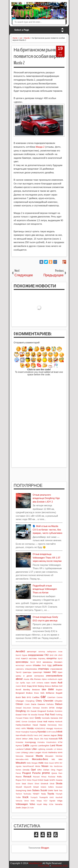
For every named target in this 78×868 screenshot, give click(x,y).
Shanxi (30, 784)
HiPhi (24, 728)
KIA (61, 739)
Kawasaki (53, 739)
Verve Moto (29, 801)
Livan (18, 753)
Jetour (25, 739)
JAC (41, 735)
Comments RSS (60, 866)
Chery (39, 701)
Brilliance (50, 693)
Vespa (39, 801)
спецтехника (31, 669)
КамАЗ (24, 658)
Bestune (36, 690)
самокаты (20, 669)
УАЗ (54, 672)
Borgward (20, 693)
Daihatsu (50, 704)
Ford (52, 714)
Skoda (59, 783)
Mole (29, 763)
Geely (38, 718)
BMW (51, 689)
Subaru (36, 790)
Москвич (58, 662)
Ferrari (41, 715)
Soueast (59, 787)
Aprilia (22, 683)
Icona (54, 732)
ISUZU (30, 735)
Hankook (59, 722)
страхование (56, 669)
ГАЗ (46, 655)
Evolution (58, 711)
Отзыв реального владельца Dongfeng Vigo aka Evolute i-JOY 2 (46, 498)
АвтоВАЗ (20, 651)
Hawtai (43, 725)
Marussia (20, 756)
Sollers (51, 787)
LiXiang (24, 752)
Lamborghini (44, 746)
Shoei (37, 784)
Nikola (37, 766)
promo (46, 773)
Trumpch (34, 797)
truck (25, 797)
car (43, 697)
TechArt (19, 794)
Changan (20, 701)
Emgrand (42, 711)
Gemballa (46, 718)
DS (28, 711)
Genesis (54, 718)
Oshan (46, 770)
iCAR (49, 732)
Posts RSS (44, 866)
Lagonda (33, 746)
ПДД (49, 665)
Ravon (19, 777)
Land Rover (56, 745)
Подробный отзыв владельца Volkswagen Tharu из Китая (45, 589)
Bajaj (29, 686)
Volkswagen (22, 804)
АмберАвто (52, 652)
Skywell (19, 787)
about (19, 679)
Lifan (34, 749)
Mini (60, 759)
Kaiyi (46, 739)
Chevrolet (48, 701)
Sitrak (52, 784)
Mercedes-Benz (40, 759)
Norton (19, 770)
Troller (18, 797)
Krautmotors (51, 742)
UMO (52, 797)
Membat (59, 756)
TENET (36, 794)
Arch (33, 683)
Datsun (59, 704)
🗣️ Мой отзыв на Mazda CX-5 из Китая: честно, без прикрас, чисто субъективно (48, 530)
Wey (45, 804)
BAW (35, 686)
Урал (60, 672)
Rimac (44, 777)
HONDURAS (40, 728)
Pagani (59, 770)
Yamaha (58, 804)
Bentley (27, 690)
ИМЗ (60, 655)
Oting (53, 770)
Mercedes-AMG (22, 759)
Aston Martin (50, 683)
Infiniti (59, 732)
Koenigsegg (30, 742)
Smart (36, 787)
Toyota (51, 794)
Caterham (51, 697)
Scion (18, 784)
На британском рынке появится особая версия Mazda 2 (39, 56)
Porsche (36, 773)
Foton (26, 718)
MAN (60, 752)
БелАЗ (19, 655)
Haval (35, 725)
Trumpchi (44, 797)
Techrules (27, 794)
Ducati (33, 711)
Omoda (26, 770)
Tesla (43, 794)
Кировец (42, 659)
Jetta (31, 739)
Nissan (45, 766)
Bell (61, 686)
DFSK (52, 708)
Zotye (24, 808)
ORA (39, 770)
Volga (60, 801)
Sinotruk (44, 784)
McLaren (49, 756)
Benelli (19, 690)
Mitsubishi (21, 763)
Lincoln (49, 749)
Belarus (48, 686)
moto (41, 763)
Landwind (20, 749)
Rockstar (52, 777)
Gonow (24, 722)
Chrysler (59, 701)
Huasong (33, 732)
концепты (52, 658)
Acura (26, 679)
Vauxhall (59, 797)
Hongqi (50, 728)
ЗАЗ (51, 655)
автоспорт (32, 652)
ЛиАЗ (32, 662)
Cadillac (36, 697)
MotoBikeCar (35, 863)
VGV (45, 801)
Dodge (59, 708)
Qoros (54, 773)
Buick (18, 697)
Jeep (60, 735)
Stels (29, 790)
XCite (51, 804)
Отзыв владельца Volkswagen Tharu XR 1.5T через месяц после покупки (47, 558)
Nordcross (58, 766)
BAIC (24, 686)
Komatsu (41, 742)
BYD (29, 697)
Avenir (18, 686)
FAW (25, 715)
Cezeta (59, 697)
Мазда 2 (40, 147)
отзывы (37, 665)
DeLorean (27, 708)
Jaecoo (47, 735)
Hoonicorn (58, 728)
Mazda (39, 756)
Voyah (39, 804)
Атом (60, 652)
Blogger (45, 848)
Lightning (42, 749)
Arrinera (40, 683)
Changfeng (30, 701)
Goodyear (32, 722)
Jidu (42, 739)
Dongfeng (21, 711)
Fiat (47, 714)
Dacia (34, 704)
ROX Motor (27, 780)
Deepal (19, 708)
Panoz (18, 773)
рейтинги (58, 665)
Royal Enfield (38, 780)
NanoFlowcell (28, 766)
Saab (46, 780)
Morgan (35, 763)
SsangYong (21, 790)
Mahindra (53, 752)
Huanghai (25, 732)
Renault (27, 777)
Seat (24, 784)
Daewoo (41, 704)
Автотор (42, 652)
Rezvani (36, 777)
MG (53, 759)
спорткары (43, 669)
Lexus (28, 749)
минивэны (47, 662)
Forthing (59, 715)
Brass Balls (39, 693)
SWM (51, 790)
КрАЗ (60, 659)
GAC (32, 718)
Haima (51, 721)
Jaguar (54, 735)
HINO (18, 728)
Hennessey (52, 725)
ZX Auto (30, 808)
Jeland (19, 739)
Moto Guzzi (49, 763)
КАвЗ (18, 659)
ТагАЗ (19, 672)
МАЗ (39, 662)
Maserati (30, 756)
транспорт (38, 672)
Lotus (31, 752)
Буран (25, 655)
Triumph (59, 794)
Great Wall (42, 721)
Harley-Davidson (23, 725)
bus (24, 697)
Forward (19, 718)
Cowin (27, 704)
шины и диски (24, 676)
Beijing (41, 686)
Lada (26, 745)
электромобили (54, 676)
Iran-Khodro (21, 735)
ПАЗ (44, 665)
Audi (60, 683)
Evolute (50, 711)
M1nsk (45, 753)
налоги (29, 665)
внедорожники (36, 655)
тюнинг (47, 672)
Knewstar (20, 742)
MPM (57, 763)
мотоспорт (20, 665)
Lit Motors (58, 749)
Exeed (19, 715)
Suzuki (44, 790)
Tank (56, 790)
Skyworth (27, 787)
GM (61, 718)
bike (44, 689)
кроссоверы (22, 662)
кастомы (33, 658)
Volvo (32, 804)
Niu (51, 766)
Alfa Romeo (35, 679)
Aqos (28, 683)
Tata (61, 791)
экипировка (39, 676)
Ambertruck (52, 679)
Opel (33, 770)
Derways (36, 708)
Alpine (44, 679)
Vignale (52, 801)
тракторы (27, 672)
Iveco (36, 735)
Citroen (19, 704)
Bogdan (59, 690)
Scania (59, 780)
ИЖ (56, 655)
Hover (18, 732)
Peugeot (27, 773)
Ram (60, 773)
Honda (30, 728)
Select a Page (22, 30)
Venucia (19, 801)
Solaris (43, 787)
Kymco (19, 746)
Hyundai (42, 732)
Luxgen (38, 752)
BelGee (55, 686)
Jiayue (37, 739)
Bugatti (59, 693)
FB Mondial (32, 715)
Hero (60, 725)
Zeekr (18, 808)
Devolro (45, 708)
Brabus (29, 693)
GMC (18, 721)
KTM (60, 742)
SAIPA (52, 780)
